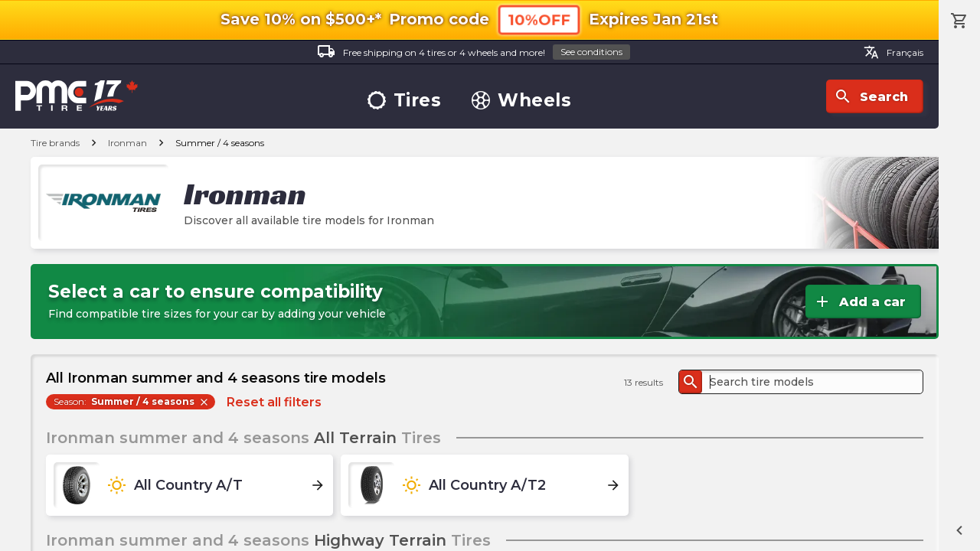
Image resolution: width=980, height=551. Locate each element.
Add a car (859, 302)
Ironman (127, 143)
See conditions (591, 52)
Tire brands (55, 143)
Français (893, 52)
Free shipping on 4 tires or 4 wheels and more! (474, 52)
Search (871, 96)
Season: (132, 402)
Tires (405, 101)
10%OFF (539, 20)
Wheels (521, 101)
